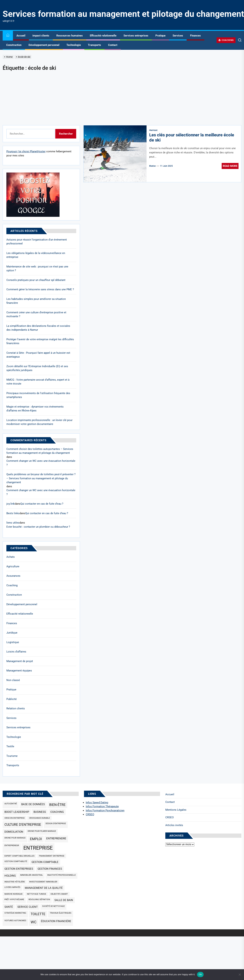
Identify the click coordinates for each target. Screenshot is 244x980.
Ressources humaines (70, 36)
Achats (11, 557)
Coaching (12, 585)
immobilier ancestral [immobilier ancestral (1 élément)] (32, 875)
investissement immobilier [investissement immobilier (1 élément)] (43, 882)
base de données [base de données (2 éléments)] (33, 804)
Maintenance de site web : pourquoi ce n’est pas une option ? (37, 269)
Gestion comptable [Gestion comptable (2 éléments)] (45, 862)
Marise (152, 166)
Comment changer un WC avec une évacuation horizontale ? (41, 463)
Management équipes (19, 671)
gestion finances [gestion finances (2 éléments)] (50, 869)
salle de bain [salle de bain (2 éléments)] (64, 900)
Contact (113, 45)
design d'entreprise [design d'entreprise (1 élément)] (56, 824)
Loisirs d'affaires (16, 652)
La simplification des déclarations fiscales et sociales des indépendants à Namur (38, 328)
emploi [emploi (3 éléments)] (36, 839)
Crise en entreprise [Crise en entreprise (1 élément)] (15, 818)
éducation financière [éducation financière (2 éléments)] (56, 921)
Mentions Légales (176, 810)
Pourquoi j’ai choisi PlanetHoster (26, 151)
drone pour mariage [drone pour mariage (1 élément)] (15, 838)
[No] (240, 975)
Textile (10, 746)
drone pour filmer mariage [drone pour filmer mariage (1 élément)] (42, 831)
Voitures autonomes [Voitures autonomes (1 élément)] (15, 921)
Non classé (13, 680)
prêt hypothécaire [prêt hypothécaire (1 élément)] (14, 899)
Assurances (13, 576)
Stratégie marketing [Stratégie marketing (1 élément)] (15, 913)
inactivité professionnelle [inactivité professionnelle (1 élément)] (61, 875)
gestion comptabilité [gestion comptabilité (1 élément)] (16, 861)
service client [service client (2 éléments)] (28, 907)
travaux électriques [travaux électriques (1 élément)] (61, 913)
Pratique (160, 36)
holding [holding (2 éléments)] (10, 876)
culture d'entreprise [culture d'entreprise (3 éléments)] (23, 825)
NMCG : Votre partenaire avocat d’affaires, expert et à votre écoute (38, 382)
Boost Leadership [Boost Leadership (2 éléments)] (17, 812)
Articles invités (174, 825)
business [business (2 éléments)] (40, 812)
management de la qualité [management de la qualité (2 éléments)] (44, 888)
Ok (200, 974)
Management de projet (20, 661)
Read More (230, 166)
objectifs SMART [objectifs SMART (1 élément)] (59, 894)
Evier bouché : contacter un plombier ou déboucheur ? (38, 527)
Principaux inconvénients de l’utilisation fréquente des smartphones (38, 395)
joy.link (11, 504)
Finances (195, 36)
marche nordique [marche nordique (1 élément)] (13, 894)
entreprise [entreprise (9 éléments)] (38, 848)
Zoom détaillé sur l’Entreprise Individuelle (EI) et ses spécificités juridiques (37, 368)
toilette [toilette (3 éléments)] (38, 914)
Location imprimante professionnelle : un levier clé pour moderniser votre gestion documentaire (39, 422)
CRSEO (169, 817)
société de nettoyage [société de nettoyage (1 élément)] (53, 906)
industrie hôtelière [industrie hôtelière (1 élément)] (15, 882)
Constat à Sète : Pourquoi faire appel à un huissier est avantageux (38, 355)
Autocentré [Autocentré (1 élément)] (11, 804)
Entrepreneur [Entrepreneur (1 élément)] (12, 845)
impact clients (41, 36)
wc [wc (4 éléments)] (34, 922)
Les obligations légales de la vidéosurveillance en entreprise (36, 255)
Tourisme (12, 756)
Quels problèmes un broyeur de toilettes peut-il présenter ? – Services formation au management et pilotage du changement (41, 478)
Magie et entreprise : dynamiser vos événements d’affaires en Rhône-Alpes (35, 409)
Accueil (21, 36)
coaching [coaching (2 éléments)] (57, 812)
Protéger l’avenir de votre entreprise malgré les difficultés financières (40, 341)
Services (178, 36)
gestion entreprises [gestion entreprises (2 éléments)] (19, 869)
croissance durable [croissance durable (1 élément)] (39, 818)
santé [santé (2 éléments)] (9, 907)
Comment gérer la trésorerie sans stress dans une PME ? (40, 289)
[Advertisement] (122, 99)
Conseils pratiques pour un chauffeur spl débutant (36, 280)
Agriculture (13, 566)
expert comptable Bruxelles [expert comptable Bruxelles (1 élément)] (19, 856)
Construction (14, 45)
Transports (94, 45)
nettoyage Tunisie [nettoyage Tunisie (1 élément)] (37, 894)
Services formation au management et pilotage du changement (123, 14)
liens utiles (13, 523)
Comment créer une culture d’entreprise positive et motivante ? (36, 314)
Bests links (13, 513)
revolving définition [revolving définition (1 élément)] (39, 899)
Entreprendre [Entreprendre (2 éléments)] (56, 838)
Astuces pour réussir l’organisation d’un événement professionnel (37, 242)
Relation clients (16, 708)
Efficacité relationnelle (103, 36)
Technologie (74, 45)
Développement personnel (44, 45)
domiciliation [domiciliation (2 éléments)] (14, 832)
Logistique (13, 642)
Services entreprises (136, 36)
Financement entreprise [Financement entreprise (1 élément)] (52, 856)
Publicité (12, 699)
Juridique (12, 633)
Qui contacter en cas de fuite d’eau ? (42, 504)
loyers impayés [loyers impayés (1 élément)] (12, 887)
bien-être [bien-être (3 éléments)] (57, 805)
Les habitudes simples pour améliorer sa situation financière (36, 301)
